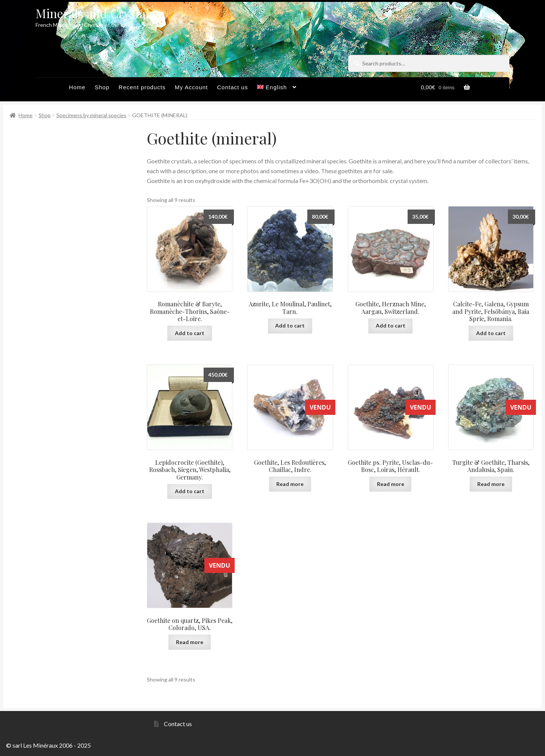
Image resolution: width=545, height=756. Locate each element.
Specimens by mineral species (91, 115)
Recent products (142, 87)
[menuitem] (277, 89)
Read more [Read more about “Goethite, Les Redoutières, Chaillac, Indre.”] (290, 484)
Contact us (232, 87)
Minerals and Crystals (95, 13)
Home (77, 87)
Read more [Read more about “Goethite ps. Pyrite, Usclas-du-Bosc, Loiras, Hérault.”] (391, 484)
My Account (192, 87)
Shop (102, 87)
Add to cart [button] (190, 333)
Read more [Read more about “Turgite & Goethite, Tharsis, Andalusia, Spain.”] (491, 484)
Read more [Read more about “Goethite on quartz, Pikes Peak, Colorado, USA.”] (190, 642)
